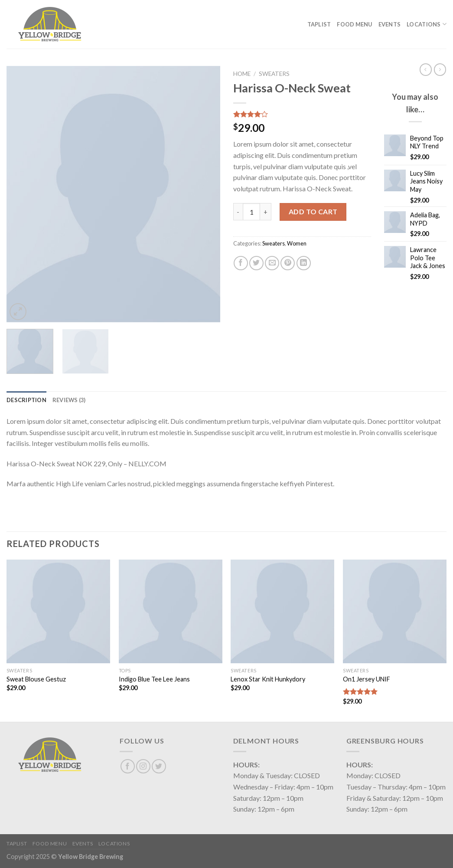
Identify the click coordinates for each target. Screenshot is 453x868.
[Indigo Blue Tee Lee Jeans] (171, 611)
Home (242, 74)
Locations (427, 24)
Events (390, 24)
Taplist (319, 24)
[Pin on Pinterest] (288, 263)
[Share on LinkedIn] (304, 263)
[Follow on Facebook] (128, 766)
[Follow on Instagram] (143, 766)
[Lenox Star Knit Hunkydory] (282, 611)
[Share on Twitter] (256, 263)
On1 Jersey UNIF (367, 679)
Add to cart (313, 211)
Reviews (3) (69, 400)
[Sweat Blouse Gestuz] (58, 611)
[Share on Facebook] (241, 263)
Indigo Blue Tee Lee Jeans (154, 679)
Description (26, 400)
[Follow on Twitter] (159, 766)
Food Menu (354, 24)
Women (297, 243)
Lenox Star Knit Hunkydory (268, 679)
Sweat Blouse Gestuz (36, 679)
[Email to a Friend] (272, 263)
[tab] (26, 400)
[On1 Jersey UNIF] (395, 611)
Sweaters (274, 74)
